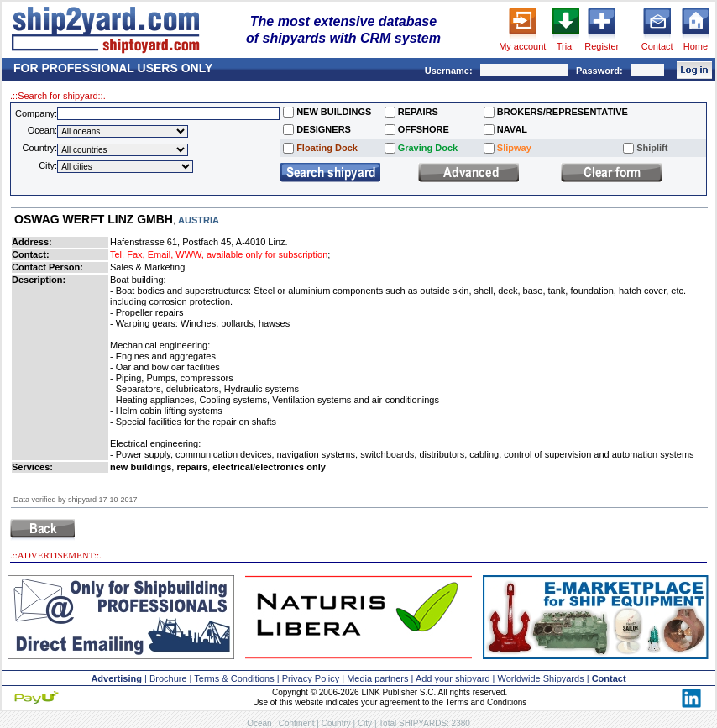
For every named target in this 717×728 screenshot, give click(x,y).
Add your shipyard (453, 678)
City (365, 723)
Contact (657, 46)
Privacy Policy (311, 678)
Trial (565, 46)
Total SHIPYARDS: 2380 (424, 723)
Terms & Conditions (234, 678)
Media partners (377, 678)
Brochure (168, 678)
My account (522, 46)
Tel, (117, 254)
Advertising (116, 678)
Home (696, 46)
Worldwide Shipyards (541, 678)
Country (336, 723)
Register (602, 46)
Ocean (259, 723)
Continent (297, 723)
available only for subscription (267, 254)
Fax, (136, 254)
